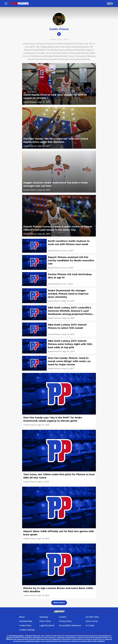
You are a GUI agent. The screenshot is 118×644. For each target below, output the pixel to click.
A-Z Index (90, 625)
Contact (63, 617)
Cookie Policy (25, 625)
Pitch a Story (45, 621)
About (22, 617)
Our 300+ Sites (92, 617)
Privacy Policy (65, 621)
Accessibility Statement (70, 625)
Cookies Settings (27, 630)
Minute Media (18, 636)
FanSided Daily (26, 621)
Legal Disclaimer (47, 625)
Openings (44, 617)
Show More (59, 603)
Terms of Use (92, 621)
